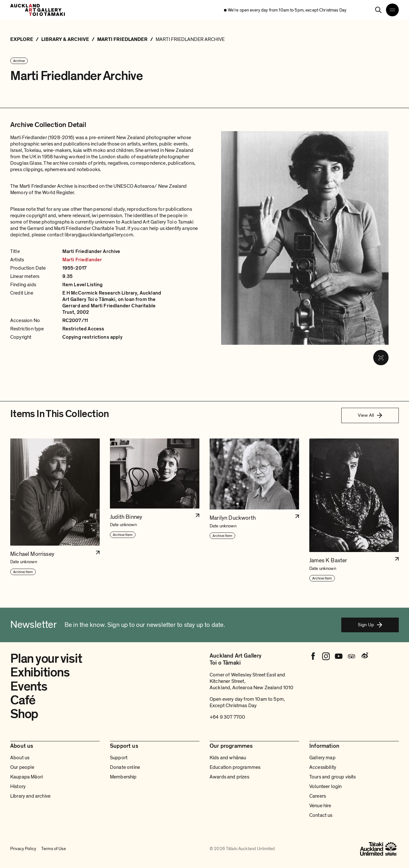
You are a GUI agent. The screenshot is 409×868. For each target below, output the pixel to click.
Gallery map (322, 758)
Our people (22, 767)
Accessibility (323, 767)
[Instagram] (326, 656)
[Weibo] (364, 656)
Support (119, 758)
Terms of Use (54, 849)
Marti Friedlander (82, 260)
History (18, 786)
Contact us (321, 815)
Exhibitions (40, 672)
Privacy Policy (23, 849)
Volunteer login (325, 786)
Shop (24, 714)
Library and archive (30, 796)
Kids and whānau (228, 758)
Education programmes (235, 767)
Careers (318, 796)
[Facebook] (313, 656)
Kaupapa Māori (27, 777)
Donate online (125, 767)
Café (23, 700)
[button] (55, 510)
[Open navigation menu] (392, 10)
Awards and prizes (229, 777)
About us (20, 758)
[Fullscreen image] (381, 358)
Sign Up (370, 625)
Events (29, 686)
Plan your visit (46, 659)
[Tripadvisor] (351, 656)
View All (370, 415)
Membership (123, 777)
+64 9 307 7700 (227, 717)
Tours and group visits (333, 777)
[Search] (378, 10)
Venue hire (320, 806)
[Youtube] (339, 656)
